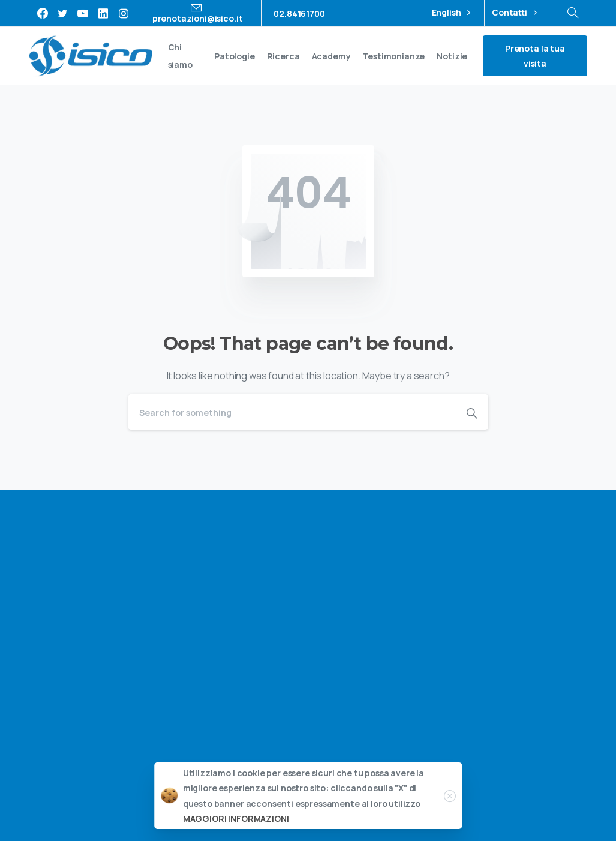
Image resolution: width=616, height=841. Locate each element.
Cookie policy (571, 784)
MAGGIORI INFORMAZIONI (236, 820)
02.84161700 (299, 13)
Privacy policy (507, 784)
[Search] (292, 412)
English (451, 13)
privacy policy (546, 624)
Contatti (514, 13)
